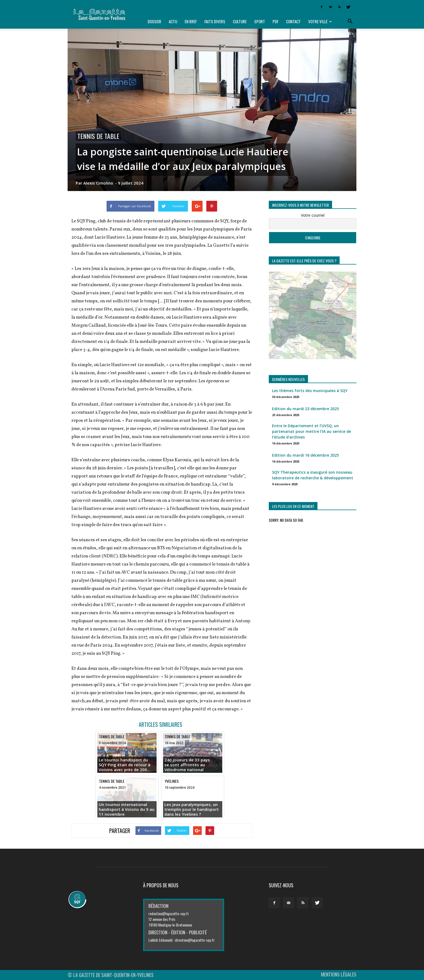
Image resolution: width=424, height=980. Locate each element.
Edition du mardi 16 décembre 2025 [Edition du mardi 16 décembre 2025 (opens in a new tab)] (305, 455)
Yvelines (172, 781)
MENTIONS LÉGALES (339, 974)
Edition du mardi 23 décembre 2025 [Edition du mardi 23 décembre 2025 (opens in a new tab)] (305, 409)
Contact (293, 21)
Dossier (154, 21)
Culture (240, 21)
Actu (173, 21)
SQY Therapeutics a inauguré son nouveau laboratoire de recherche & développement (313, 475)
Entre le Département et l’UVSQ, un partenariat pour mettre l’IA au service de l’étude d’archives (312, 431)
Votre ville (320, 21)
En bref (191, 21)
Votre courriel (313, 215)
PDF (276, 21)
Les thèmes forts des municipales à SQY (310, 391)
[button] (350, 22)
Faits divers (215, 21)
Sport (260, 21)
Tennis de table (98, 136)
